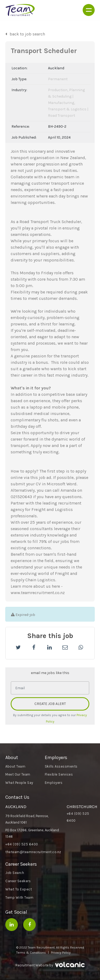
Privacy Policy (61, 953)
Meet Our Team (18, 774)
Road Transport (62, 116)
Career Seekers (18, 881)
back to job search (27, 34)
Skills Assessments (61, 766)
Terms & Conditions (31, 953)
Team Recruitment (20, 10)
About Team (15, 766)
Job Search (15, 873)
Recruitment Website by (50, 965)
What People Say (19, 783)
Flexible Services (59, 774)
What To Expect (19, 889)
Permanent (58, 79)
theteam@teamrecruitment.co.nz (33, 852)
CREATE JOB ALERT (50, 704)
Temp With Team (19, 898)
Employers (54, 783)
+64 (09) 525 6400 (22, 844)
